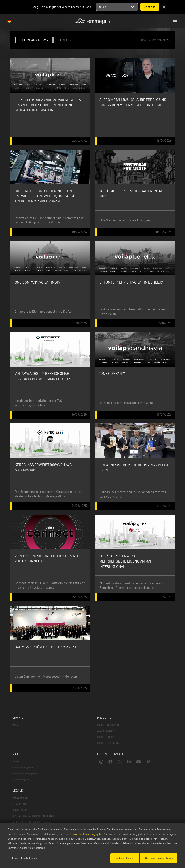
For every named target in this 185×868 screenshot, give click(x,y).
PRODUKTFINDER (105, 737)
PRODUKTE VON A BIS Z (108, 743)
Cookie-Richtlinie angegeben (87, 834)
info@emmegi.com (21, 779)
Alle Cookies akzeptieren (159, 858)
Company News (160, 40)
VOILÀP (16, 725)
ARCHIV (65, 40)
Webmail (17, 761)
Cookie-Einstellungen (25, 858)
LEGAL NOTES (19, 804)
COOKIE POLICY (20, 810)
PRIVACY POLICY (20, 798)
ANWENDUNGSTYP (106, 731)
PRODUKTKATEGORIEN (108, 725)
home (145, 40)
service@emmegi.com (23, 767)
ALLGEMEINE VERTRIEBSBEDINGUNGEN (31, 822)
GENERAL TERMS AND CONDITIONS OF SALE (33, 816)
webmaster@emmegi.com (25, 773)
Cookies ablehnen (125, 858)
